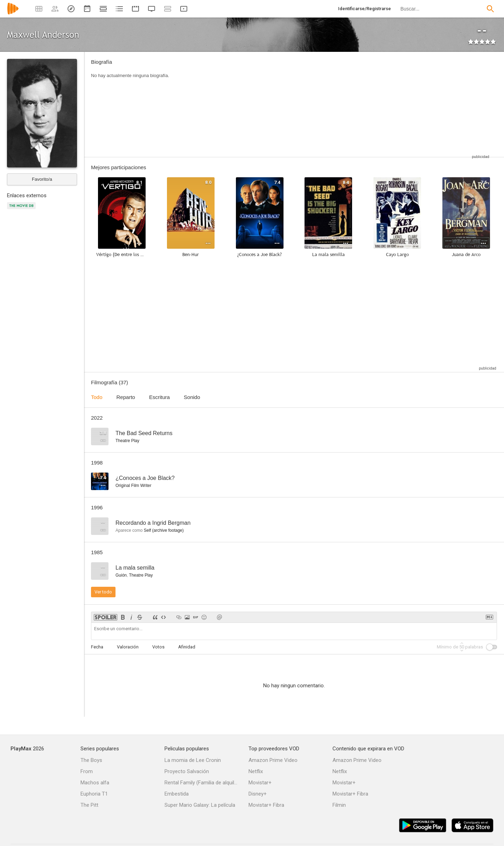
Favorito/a (42, 179)
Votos (158, 647)
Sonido (192, 397)
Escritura (159, 397)
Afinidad (187, 647)
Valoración (128, 647)
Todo (97, 397)
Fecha (97, 647)
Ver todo (103, 592)
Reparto (126, 397)
